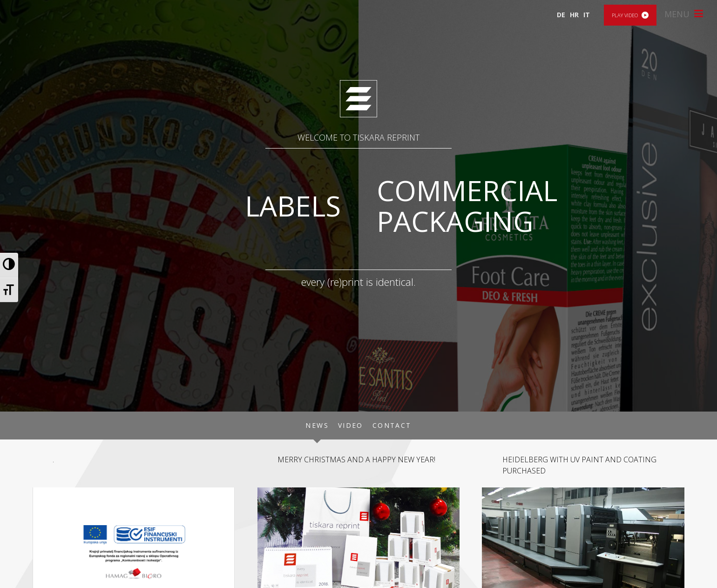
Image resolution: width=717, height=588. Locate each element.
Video (351, 425)
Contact (392, 425)
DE (561, 15)
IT (587, 15)
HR (574, 15)
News (317, 425)
